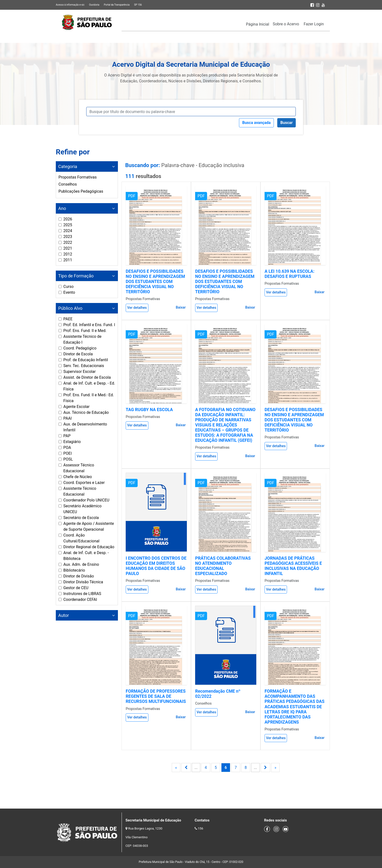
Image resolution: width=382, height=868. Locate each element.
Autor (64, 615)
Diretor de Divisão (79, 576)
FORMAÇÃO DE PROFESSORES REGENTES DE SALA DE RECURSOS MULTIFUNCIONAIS (156, 696)
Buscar (286, 123)
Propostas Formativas (78, 177)
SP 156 (138, 5)
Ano (62, 208)
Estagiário (72, 442)
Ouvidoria (94, 5)
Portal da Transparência (117, 5)
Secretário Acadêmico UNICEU (82, 509)
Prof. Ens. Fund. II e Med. (85, 331)
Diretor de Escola (78, 354)
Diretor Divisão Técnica (83, 582)
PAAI (67, 418)
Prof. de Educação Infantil (86, 360)
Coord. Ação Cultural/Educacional (81, 538)
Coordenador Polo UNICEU (86, 500)
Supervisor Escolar (80, 372)
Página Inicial (258, 24)
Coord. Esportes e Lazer (84, 483)
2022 (68, 242)
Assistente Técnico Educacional (80, 491)
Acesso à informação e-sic (70, 5)
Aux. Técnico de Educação (86, 412)
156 (201, 828)
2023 (68, 237)
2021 (68, 248)
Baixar (181, 307)
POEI (68, 453)
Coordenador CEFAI (80, 599)
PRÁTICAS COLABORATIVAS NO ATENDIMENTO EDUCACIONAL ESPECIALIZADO (223, 566)
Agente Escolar (76, 407)
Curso (68, 287)
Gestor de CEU (76, 588)
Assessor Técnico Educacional (79, 468)
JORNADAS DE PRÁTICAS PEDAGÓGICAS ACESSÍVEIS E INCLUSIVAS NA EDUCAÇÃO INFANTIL (293, 566)
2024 (68, 231)
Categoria (68, 166)
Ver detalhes (137, 308)
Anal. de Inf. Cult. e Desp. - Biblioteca (86, 556)
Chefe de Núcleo (78, 477)
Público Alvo (70, 308)
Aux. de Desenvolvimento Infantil (85, 427)
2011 (68, 260)
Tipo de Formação (76, 276)
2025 (68, 225)
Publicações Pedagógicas (81, 191)
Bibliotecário (74, 570)
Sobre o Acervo (286, 24)
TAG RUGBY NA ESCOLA (149, 410)
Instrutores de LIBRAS (82, 594)
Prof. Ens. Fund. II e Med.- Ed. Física (89, 398)
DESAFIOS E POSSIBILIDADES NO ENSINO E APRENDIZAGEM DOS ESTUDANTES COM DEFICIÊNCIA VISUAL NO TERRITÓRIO (155, 282)
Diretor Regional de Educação (89, 547)
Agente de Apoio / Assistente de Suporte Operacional (89, 526)
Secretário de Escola (81, 518)
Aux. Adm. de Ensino (81, 564)
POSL (68, 459)
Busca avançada (256, 123)
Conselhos (68, 184)
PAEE (68, 319)
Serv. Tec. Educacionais (84, 366)
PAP (67, 436)
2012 (68, 254)
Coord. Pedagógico (80, 348)
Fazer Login (314, 24)
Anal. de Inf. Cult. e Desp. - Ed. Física (89, 386)
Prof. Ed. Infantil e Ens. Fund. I (89, 325)
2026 (68, 219)
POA (67, 448)
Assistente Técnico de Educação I (82, 339)
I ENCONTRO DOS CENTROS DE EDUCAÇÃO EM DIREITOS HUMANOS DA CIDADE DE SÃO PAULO (156, 566)
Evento (69, 292)
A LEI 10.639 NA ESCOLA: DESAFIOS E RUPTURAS (290, 274)
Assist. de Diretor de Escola (87, 377)
